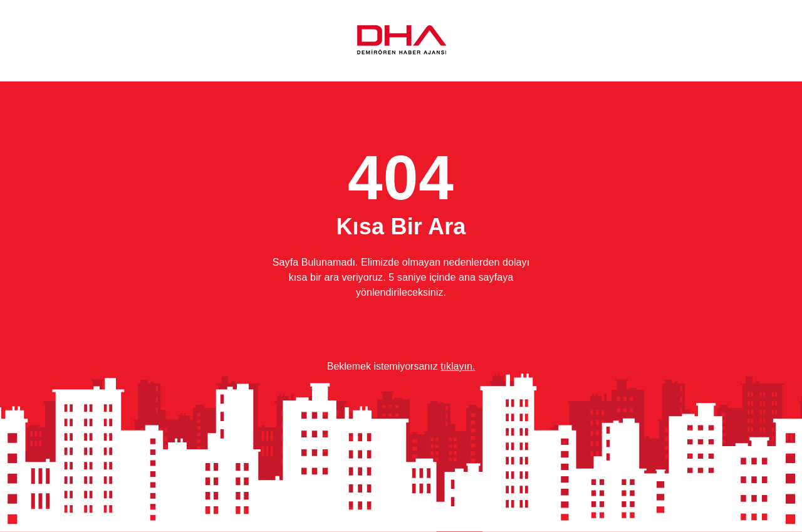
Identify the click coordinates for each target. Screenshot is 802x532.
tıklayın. (458, 366)
